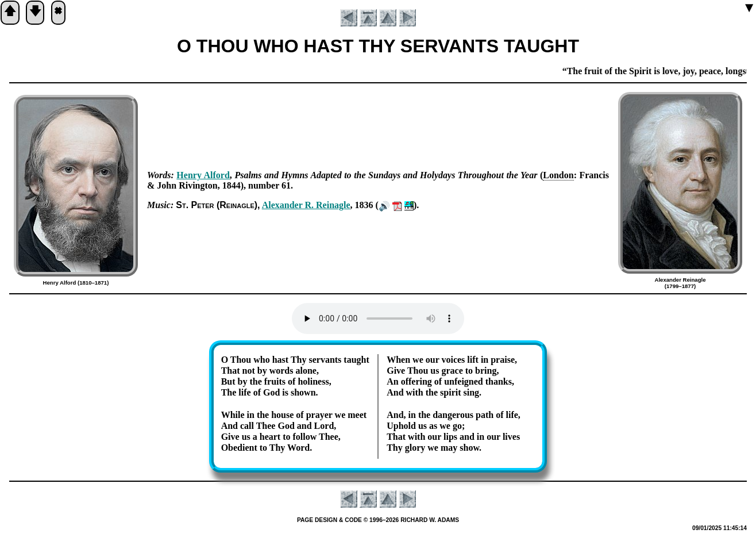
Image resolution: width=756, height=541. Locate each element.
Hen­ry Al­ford (203, 175)
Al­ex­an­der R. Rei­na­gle (306, 205)
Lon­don (558, 175)
